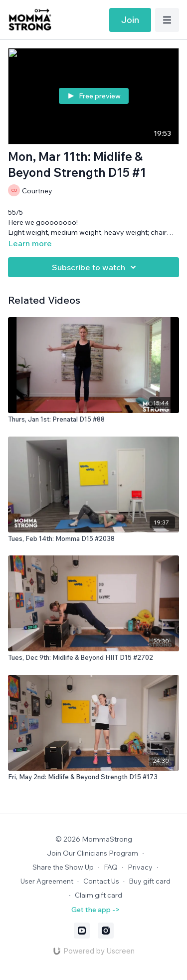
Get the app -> (95, 910)
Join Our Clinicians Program (93, 853)
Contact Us (101, 881)
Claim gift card (98, 895)
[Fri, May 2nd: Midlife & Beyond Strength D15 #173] (93, 777)
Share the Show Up (63, 867)
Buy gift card (150, 881)
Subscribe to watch (95, 267)
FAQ (111, 867)
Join (130, 20)
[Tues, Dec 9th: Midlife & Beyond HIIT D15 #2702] (93, 658)
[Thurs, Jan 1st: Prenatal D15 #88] (93, 420)
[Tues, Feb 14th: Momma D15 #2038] (93, 539)
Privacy (140, 867)
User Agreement (47, 881)
